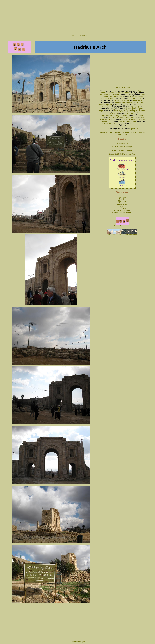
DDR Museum (106, 112)
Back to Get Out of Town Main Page (122, 154)
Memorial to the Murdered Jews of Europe (129, 110)
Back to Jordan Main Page (122, 150)
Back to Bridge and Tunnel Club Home (122, 234)
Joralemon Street (136, 99)
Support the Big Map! (79, 35)
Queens (122, 203)
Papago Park (118, 97)
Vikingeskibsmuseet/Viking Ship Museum (114, 116)
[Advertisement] (79, 16)
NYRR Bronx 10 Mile (128, 121)
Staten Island (122, 205)
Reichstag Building (131, 112)
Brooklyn (122, 199)
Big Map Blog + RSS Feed (122, 212)
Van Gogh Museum (116, 118)
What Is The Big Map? (122, 210)
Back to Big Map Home (122, 225)
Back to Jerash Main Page (122, 147)
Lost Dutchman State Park (109, 95)
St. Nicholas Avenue (122, 100)
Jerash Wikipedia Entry (122, 144)
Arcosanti (127, 93)
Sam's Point (136, 106)
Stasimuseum (113, 114)
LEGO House (139, 116)
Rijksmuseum (129, 118)
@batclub (134, 129)
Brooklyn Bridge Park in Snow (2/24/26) (122, 92)
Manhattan (122, 201)
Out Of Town (122, 209)
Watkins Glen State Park (124, 102)
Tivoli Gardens (131, 114)
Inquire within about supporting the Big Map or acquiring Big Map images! (122, 133)
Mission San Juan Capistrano (113, 123)
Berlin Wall (119, 112)
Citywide (122, 207)
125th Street (138, 100)
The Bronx (122, 197)
